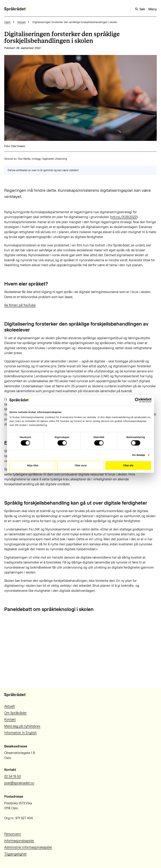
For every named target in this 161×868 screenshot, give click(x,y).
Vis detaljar (139, 455)
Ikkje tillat (33, 465)
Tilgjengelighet (15, 854)
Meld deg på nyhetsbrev (22, 726)
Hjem (7, 22)
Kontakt (10, 719)
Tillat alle (128, 465)
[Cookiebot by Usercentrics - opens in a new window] (137, 400)
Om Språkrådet (15, 713)
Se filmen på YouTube (20, 305)
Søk (140, 9)
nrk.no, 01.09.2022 (124, 217)
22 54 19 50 (13, 776)
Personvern (13, 834)
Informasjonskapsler (19, 841)
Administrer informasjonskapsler (28, 847)
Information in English (20, 733)
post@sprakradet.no (19, 783)
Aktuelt (21, 22)
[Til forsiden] (16, 9)
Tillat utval (80, 465)
